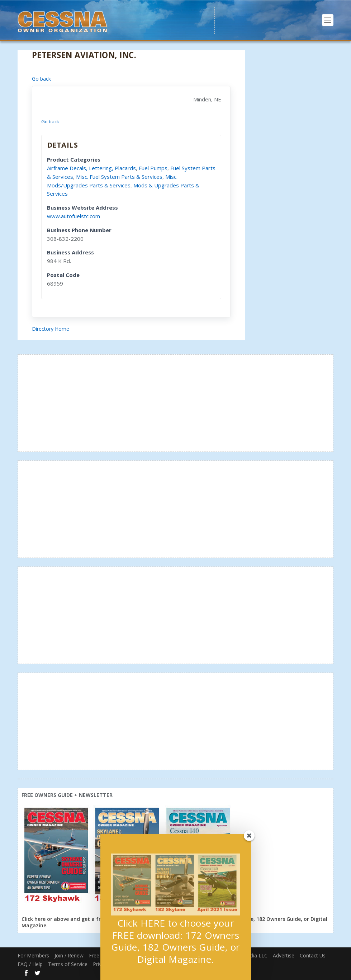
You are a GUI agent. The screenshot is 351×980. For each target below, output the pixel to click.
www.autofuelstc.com (73, 216)
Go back (41, 79)
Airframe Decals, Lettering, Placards (91, 168)
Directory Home (51, 329)
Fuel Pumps (153, 168)
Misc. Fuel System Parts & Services (119, 177)
